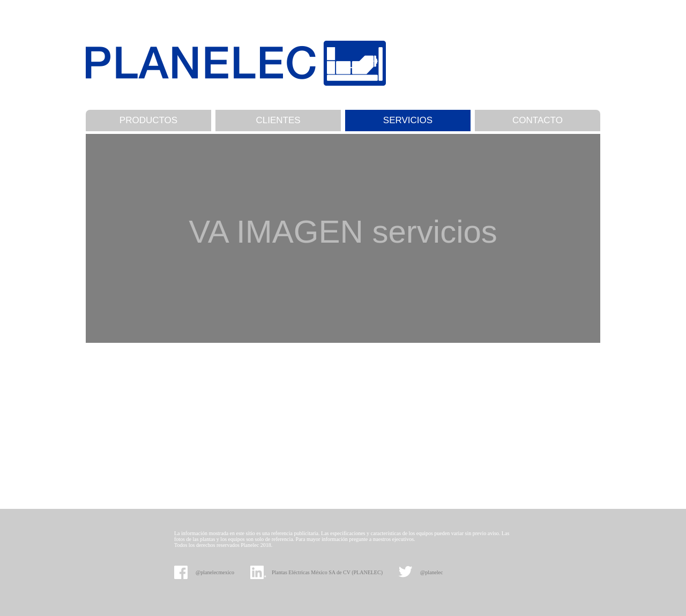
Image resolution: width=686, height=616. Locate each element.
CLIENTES (278, 120)
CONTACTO (538, 120)
